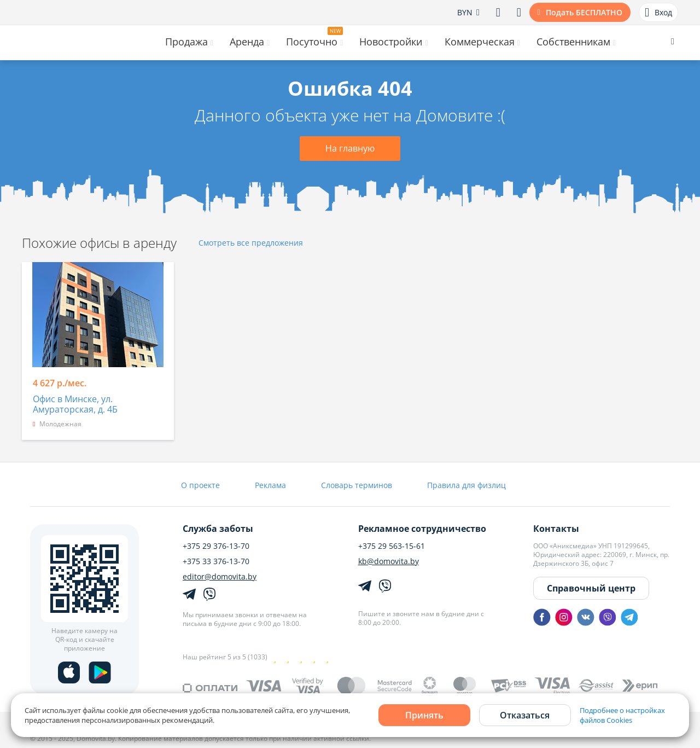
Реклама (270, 485)
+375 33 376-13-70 (216, 561)
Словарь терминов (357, 485)
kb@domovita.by (389, 561)
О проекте (200, 485)
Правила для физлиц (466, 485)
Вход (658, 13)
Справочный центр (591, 588)
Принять (424, 715)
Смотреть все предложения (251, 243)
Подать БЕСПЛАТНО (584, 12)
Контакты (556, 529)
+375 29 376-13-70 (216, 546)
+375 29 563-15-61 (392, 546)
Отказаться (525, 715)
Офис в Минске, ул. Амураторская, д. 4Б (75, 405)
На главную (350, 148)
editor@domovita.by (220, 577)
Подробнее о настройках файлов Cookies (622, 715)
